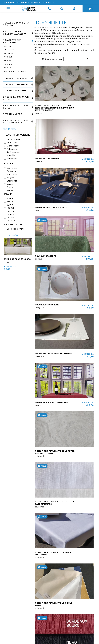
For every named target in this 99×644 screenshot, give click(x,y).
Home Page (9, 2)
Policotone (11, 149)
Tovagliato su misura (16, 85)
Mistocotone (12, 146)
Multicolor (11, 174)
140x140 (9, 221)
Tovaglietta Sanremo (47, 305)
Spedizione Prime (14, 229)
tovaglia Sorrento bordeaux (51, 402)
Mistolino (10, 155)
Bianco (9, 187)
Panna (9, 190)
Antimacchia (12, 152)
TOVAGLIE (8, 57)
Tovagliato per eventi (16, 78)
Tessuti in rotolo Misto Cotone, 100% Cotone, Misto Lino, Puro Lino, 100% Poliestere (55, 108)
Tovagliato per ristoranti (27, 2)
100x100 (9, 208)
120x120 (9, 214)
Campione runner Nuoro (17, 259)
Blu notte (10, 168)
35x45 (9, 202)
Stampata (11, 181)
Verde (8, 184)
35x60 (8, 205)
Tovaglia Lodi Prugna (47, 159)
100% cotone (12, 139)
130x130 (9, 218)
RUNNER (8, 61)
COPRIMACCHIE (10, 53)
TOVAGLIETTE (10, 64)
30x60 (8, 198)
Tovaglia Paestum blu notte (51, 207)
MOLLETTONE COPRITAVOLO (16, 71)
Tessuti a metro (13, 114)
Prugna (9, 178)
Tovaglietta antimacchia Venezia (54, 354)
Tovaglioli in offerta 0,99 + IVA (16, 24)
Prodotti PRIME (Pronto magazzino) (15, 33)
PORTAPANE (9, 68)
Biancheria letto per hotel (16, 107)
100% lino (11, 143)
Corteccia (10, 171)
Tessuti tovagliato (14, 91)
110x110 (9, 211)
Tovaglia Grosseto (46, 256)
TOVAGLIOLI (9, 50)
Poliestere (11, 159)
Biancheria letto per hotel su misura (16, 122)
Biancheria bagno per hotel (16, 98)
